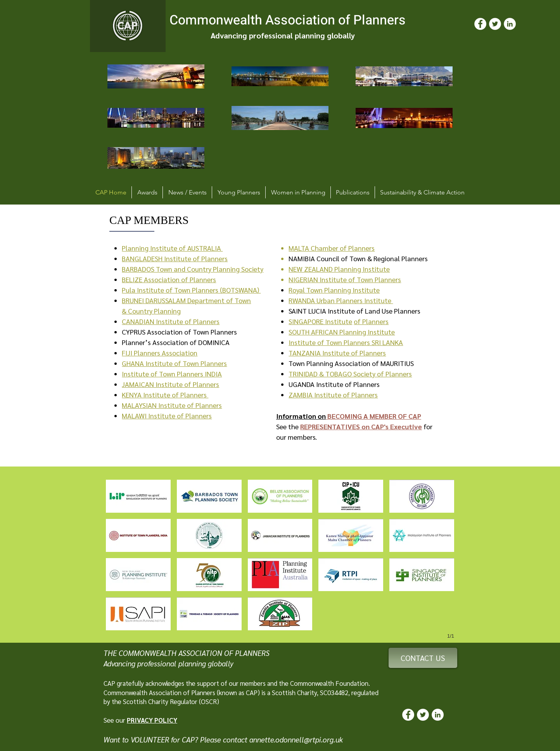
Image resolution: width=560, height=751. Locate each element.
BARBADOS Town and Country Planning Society (193, 269)
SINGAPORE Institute (320, 321)
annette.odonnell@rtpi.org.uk (296, 739)
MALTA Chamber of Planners (332, 248)
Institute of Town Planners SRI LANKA (346, 342)
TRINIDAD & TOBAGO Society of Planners (350, 374)
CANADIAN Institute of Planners (171, 321)
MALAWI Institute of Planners (167, 415)
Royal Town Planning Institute (334, 290)
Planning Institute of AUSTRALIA (172, 248)
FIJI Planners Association (160, 353)
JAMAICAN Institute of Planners (170, 384)
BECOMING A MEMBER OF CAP (373, 416)
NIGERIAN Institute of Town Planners (345, 279)
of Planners (371, 321)
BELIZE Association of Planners (169, 279)
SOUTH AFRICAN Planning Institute (342, 332)
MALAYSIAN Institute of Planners (172, 405)
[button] (138, 496)
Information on (301, 416)
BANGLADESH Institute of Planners (175, 258)
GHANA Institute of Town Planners (174, 363)
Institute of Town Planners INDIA (172, 374)
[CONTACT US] (423, 658)
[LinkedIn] (510, 24)
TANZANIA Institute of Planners (337, 353)
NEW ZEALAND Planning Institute (339, 269)
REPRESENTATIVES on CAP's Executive (361, 426)
